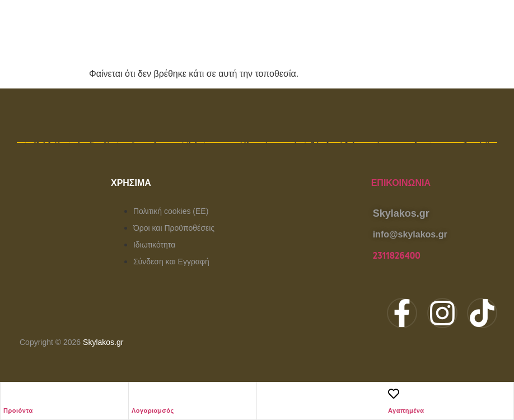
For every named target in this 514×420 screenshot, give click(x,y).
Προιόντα (18, 410)
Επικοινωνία (401, 183)
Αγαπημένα (406, 410)
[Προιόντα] (9, 394)
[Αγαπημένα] (394, 394)
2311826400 (397, 256)
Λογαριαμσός (153, 410)
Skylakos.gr (103, 342)
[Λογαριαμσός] (137, 394)
